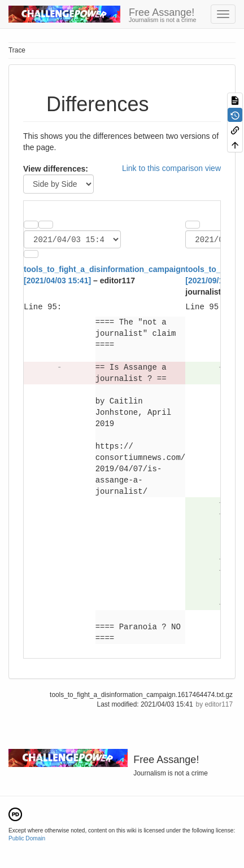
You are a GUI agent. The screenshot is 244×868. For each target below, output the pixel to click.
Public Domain (27, 840)
